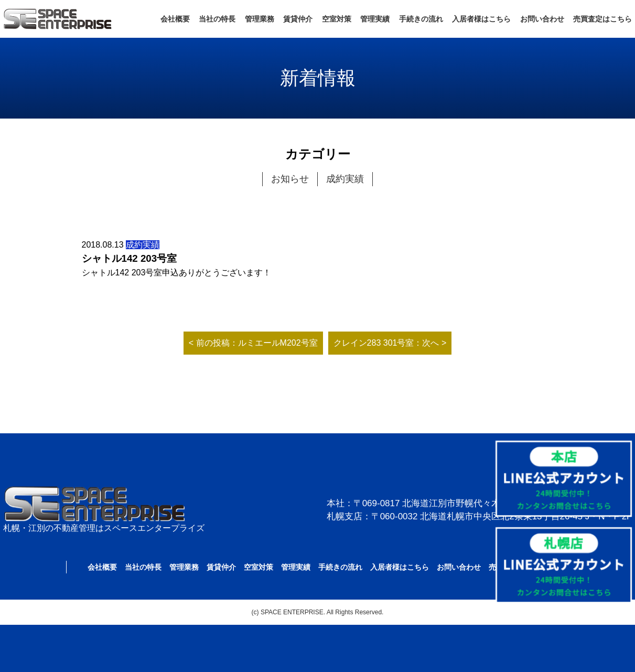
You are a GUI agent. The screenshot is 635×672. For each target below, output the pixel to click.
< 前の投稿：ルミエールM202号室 (253, 343)
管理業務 (260, 19)
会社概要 (175, 19)
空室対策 (337, 19)
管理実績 (375, 19)
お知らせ (290, 179)
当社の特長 (217, 19)
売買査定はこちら (602, 19)
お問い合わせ (542, 19)
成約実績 (345, 179)
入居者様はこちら (481, 19)
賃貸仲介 (298, 19)
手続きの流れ (421, 19)
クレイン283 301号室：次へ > (390, 343)
